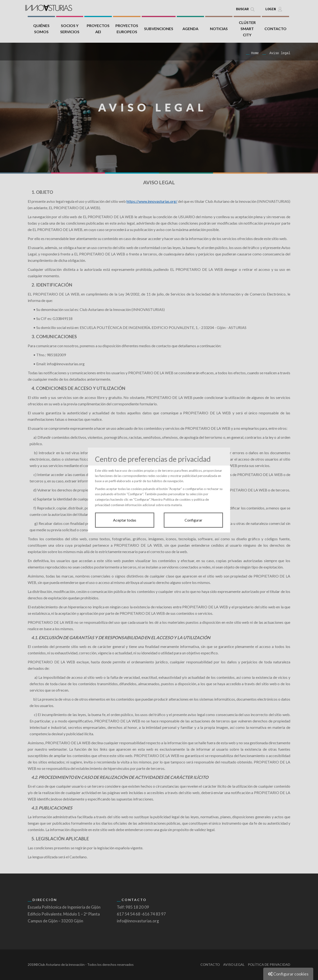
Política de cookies (177, 499)
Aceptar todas (125, 520)
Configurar (193, 520)
